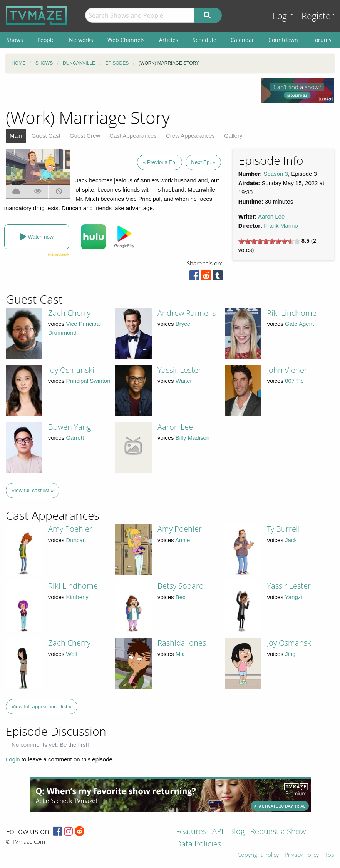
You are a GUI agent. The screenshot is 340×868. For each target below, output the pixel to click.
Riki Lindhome (292, 313)
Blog (237, 832)
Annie (183, 540)
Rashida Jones (182, 643)
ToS (329, 855)
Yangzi (294, 597)
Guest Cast (46, 136)
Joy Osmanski (71, 370)
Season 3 (276, 174)
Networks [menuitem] (81, 40)
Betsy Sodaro (181, 586)
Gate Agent (299, 324)
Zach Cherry (69, 313)
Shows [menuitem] (15, 40)
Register (318, 16)
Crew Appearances (190, 136)
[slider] (269, 241)
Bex (181, 597)
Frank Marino (281, 226)
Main (16, 136)
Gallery (233, 136)
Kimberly (77, 597)
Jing (290, 654)
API (218, 832)
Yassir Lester (179, 370)
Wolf (72, 654)
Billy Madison (193, 438)
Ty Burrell (283, 529)
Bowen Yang (70, 427)
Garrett (75, 438)
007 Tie (294, 381)
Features (191, 832)
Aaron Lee (271, 216)
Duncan (76, 540)
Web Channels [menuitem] (126, 40)
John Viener (287, 370)
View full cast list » (33, 490)
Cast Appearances (133, 136)
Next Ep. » (203, 162)
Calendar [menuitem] (242, 40)
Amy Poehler (70, 529)
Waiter (184, 381)
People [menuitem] (46, 40)
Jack (291, 540)
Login (283, 16)
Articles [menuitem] (169, 40)
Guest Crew (85, 136)
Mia (180, 654)
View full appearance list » (42, 707)
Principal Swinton (88, 381)
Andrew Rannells (187, 313)
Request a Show (278, 832)
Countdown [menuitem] (283, 40)
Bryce (183, 324)
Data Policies (198, 844)
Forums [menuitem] (322, 40)
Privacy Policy (302, 855)
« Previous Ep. (160, 162)
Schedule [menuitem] (204, 40)
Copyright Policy (258, 855)
